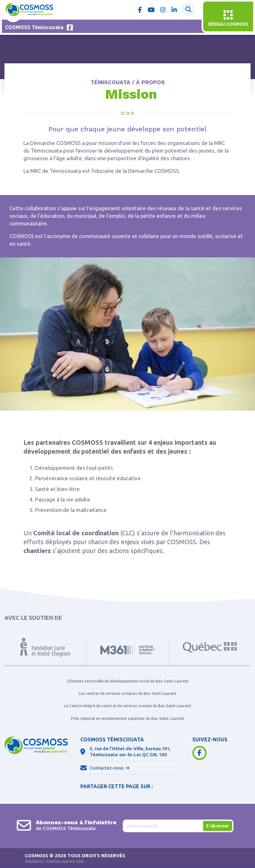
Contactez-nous (107, 768)
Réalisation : (54, 862)
